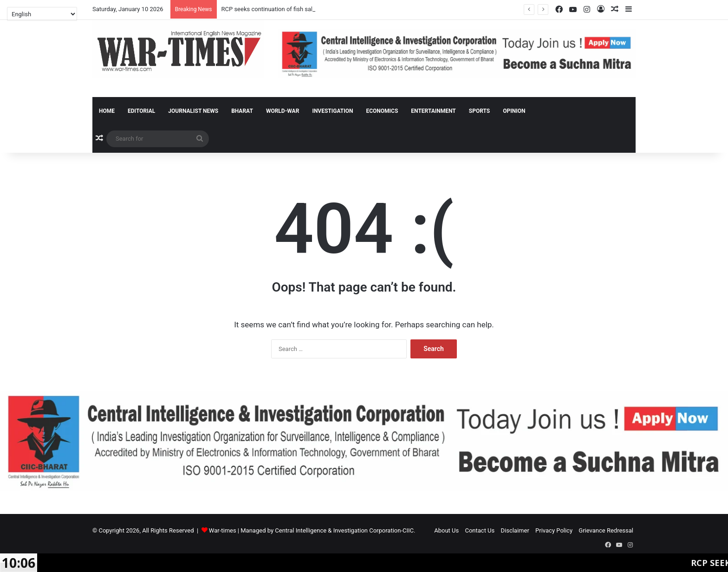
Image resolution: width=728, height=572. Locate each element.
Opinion (514, 111)
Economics (382, 111)
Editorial (141, 111)
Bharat (242, 111)
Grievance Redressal (606, 530)
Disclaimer (515, 530)
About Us (446, 530)
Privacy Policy (554, 530)
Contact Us (480, 530)
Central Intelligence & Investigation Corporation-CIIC (344, 530)
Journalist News (193, 111)
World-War (283, 111)
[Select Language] (42, 14)
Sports (479, 111)
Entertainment (433, 111)
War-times (223, 530)
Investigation (332, 111)
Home (107, 111)
